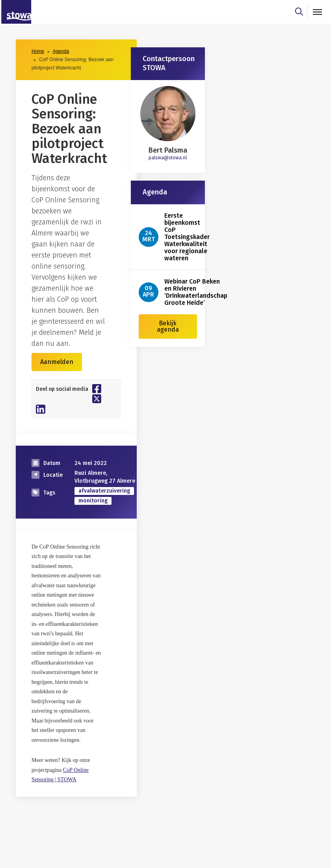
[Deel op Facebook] (97, 388)
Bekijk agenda (168, 326)
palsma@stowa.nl (168, 158)
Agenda (61, 51)
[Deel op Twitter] (97, 399)
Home (38, 51)
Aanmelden (57, 362)
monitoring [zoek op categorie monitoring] (93, 501)
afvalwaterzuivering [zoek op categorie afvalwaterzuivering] (104, 491)
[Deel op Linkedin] (41, 409)
